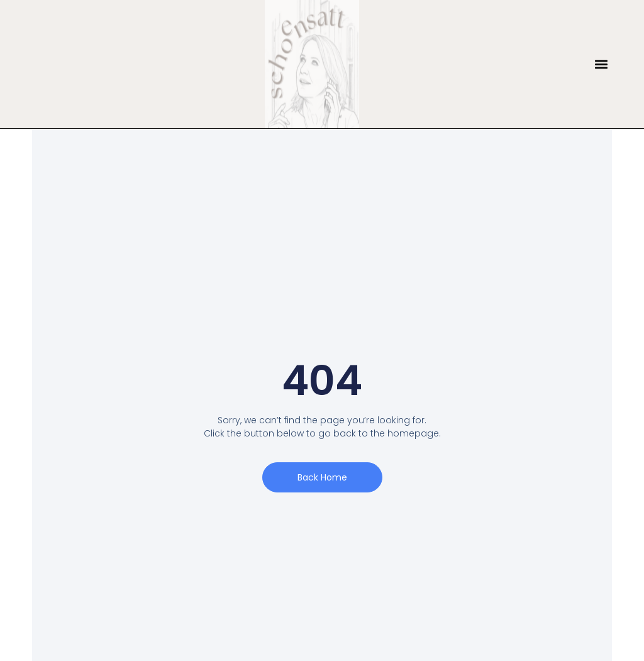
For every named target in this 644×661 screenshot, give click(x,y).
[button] (602, 64)
